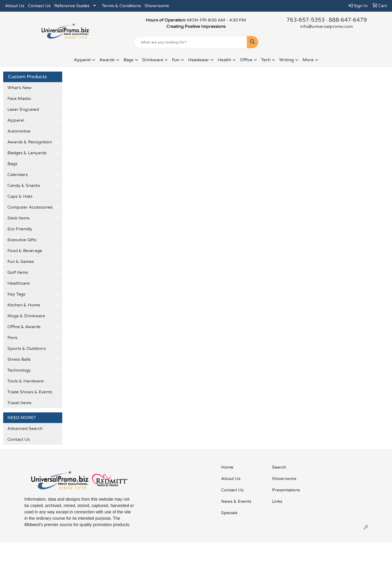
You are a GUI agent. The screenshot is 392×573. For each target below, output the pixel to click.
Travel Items (19, 403)
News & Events (236, 501)
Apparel (16, 120)
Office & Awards (24, 327)
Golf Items (18, 272)
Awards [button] (107, 60)
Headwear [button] (199, 60)
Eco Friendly (20, 229)
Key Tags (16, 294)
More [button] (308, 60)
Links (277, 501)
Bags (12, 164)
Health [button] (224, 60)
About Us (15, 6)
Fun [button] (176, 60)
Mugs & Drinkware (26, 316)
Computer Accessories (30, 207)
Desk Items (19, 218)
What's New (19, 88)
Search (279, 467)
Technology (19, 370)
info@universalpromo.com (327, 27)
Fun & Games (21, 262)
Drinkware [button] (153, 60)
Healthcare (19, 283)
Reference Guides (72, 6)
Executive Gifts (22, 240)
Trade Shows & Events (30, 392)
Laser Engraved (23, 109)
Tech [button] (266, 60)
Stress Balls (19, 359)
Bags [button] (128, 60)
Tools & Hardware (26, 381)
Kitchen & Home (24, 305)
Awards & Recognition (30, 142)
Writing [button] (286, 60)
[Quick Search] (190, 42)
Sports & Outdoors (27, 349)
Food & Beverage (25, 251)
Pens (12, 338)
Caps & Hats (20, 196)
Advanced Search (25, 429)
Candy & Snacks (24, 186)
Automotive (19, 131)
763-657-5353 (306, 20)
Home (227, 467)
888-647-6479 (348, 20)
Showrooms (157, 6)
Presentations (286, 490)
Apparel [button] (82, 60)
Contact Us (39, 6)
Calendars (18, 175)
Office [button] (246, 60)
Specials (229, 513)
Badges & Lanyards (27, 153)
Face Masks (19, 99)
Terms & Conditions (121, 6)
